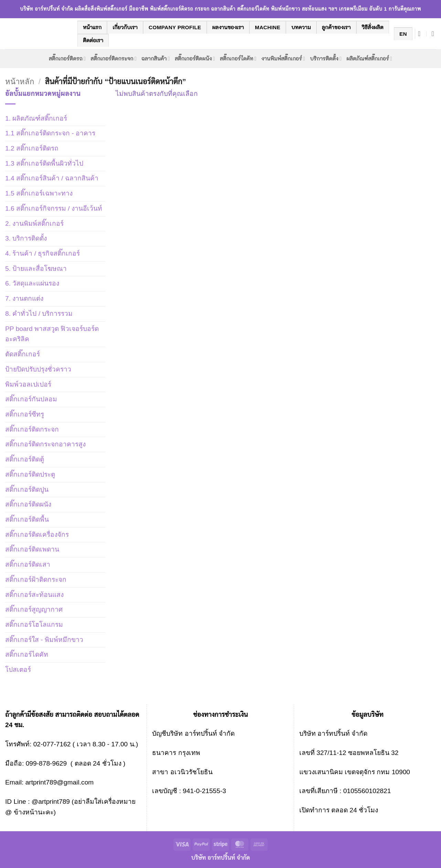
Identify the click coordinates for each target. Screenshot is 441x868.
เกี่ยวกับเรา (125, 27)
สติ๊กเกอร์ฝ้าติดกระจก (36, 580)
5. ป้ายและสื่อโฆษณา (36, 269)
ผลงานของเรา (228, 27)
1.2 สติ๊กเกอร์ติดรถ (32, 148)
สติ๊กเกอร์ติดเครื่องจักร (37, 535)
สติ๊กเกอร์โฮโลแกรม (34, 625)
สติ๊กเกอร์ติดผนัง (195, 59)
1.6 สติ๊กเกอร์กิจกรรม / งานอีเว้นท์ (54, 208)
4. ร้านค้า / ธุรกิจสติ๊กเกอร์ (42, 253)
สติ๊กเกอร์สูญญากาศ (34, 609)
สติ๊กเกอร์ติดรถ (67, 59)
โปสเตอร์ (18, 670)
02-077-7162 (52, 744)
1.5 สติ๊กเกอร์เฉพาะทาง (39, 193)
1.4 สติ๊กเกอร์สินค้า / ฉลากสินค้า (52, 178)
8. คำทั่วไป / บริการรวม (39, 314)
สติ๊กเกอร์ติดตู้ (25, 459)
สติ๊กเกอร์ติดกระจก (114, 59)
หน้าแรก (92, 27)
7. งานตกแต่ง (24, 298)
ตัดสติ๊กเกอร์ (23, 354)
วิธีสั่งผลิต (373, 27)
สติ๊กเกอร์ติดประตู (30, 474)
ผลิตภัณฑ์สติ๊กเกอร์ (369, 59)
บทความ (301, 27)
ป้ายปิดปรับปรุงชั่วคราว (38, 369)
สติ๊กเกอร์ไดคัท (238, 59)
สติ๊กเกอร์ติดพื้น (27, 519)
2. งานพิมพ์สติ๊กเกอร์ (34, 224)
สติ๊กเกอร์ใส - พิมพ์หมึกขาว (44, 640)
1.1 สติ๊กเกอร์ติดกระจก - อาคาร (50, 133)
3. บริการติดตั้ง (26, 238)
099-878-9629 (46, 763)
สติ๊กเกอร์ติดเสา (28, 564)
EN (403, 34)
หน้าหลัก (20, 82)
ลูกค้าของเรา (336, 27)
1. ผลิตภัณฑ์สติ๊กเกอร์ (36, 118)
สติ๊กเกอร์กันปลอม (31, 399)
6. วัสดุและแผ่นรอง (32, 283)
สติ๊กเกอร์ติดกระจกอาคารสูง (45, 444)
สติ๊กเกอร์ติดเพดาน (32, 549)
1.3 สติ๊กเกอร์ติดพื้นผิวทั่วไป (44, 163)
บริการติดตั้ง (326, 59)
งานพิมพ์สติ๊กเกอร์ (283, 59)
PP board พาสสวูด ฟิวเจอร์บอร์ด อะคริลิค (52, 334)
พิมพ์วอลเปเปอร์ (28, 384)
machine (268, 27)
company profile (175, 27)
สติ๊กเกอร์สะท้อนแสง (34, 595)
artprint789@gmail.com (60, 782)
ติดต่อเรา (93, 40)
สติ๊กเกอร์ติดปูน (27, 489)
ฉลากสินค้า (156, 59)
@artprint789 (50, 802)
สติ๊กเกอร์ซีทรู (25, 414)
